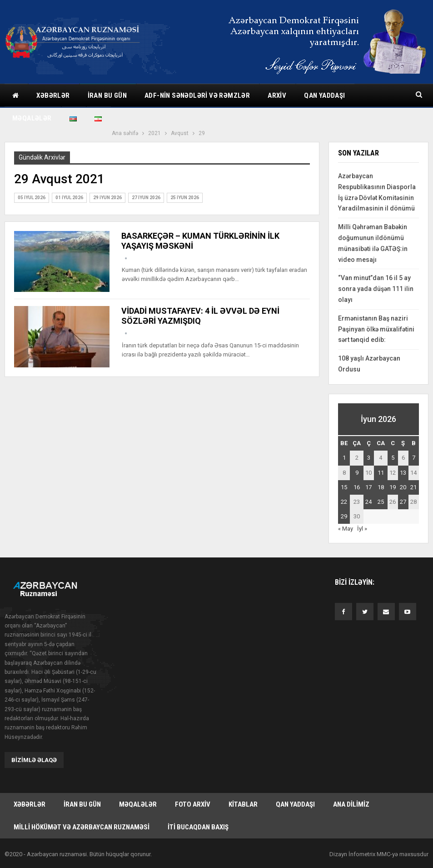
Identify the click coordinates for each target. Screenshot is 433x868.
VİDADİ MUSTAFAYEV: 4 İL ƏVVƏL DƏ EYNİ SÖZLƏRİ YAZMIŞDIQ (200, 316)
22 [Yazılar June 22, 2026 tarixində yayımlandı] (344, 502)
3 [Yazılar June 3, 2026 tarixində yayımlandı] (369, 458)
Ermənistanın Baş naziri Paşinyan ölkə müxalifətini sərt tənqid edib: (376, 329)
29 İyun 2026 (107, 198)
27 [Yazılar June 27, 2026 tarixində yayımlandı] (403, 502)
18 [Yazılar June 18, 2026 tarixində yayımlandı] (381, 487)
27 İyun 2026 (146, 198)
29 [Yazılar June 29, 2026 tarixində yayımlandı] (344, 516)
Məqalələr (138, 804)
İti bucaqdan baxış (198, 827)
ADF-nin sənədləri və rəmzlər (197, 95)
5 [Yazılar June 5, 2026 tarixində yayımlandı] (393, 458)
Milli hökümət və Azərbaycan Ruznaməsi (82, 827)
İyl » (362, 529)
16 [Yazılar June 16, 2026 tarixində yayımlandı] (357, 487)
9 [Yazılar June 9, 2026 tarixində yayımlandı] (357, 473)
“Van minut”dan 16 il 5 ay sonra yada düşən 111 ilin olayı (376, 289)
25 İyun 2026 (185, 198)
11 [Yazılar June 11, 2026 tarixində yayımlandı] (381, 473)
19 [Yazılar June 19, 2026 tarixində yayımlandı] (393, 487)
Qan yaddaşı (324, 95)
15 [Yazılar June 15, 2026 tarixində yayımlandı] (344, 487)
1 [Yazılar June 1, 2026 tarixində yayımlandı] (344, 458)
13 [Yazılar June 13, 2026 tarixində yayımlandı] (403, 473)
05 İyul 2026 (32, 198)
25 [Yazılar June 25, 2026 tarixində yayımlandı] (381, 502)
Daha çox (379, 95)
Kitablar (243, 804)
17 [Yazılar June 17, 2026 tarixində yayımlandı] (368, 487)
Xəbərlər (53, 95)
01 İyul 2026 (69, 198)
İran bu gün (107, 95)
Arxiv (277, 95)
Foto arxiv (193, 804)
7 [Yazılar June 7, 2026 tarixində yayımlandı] (414, 458)
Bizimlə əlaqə (34, 760)
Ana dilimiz (351, 804)
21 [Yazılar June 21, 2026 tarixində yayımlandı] (413, 487)
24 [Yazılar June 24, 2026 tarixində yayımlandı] (368, 502)
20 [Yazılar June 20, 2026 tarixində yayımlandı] (403, 487)
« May (346, 529)
